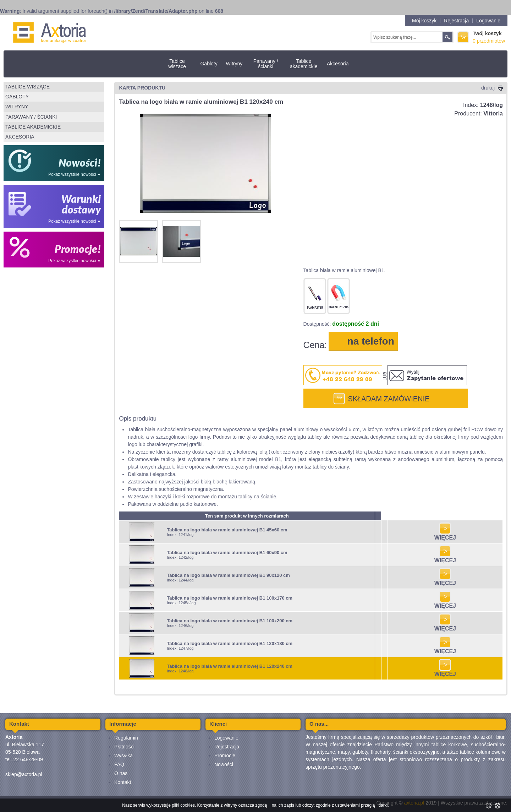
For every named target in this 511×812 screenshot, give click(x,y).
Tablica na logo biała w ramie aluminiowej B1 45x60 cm (227, 530)
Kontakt (123, 782)
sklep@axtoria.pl (24, 774)
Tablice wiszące (177, 64)
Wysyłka (123, 756)
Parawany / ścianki (266, 64)
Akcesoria (338, 64)
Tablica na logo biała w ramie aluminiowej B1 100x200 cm (230, 621)
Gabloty (209, 64)
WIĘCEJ (445, 535)
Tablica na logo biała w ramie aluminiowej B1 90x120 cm (228, 575)
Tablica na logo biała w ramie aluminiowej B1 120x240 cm (230, 666)
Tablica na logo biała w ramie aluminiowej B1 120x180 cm (230, 643)
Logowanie (488, 21)
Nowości (224, 764)
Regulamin (126, 738)
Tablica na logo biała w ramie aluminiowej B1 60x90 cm (227, 553)
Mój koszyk (424, 21)
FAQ (119, 764)
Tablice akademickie (304, 64)
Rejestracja (456, 21)
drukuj (492, 88)
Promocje (225, 756)
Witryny (234, 64)
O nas (121, 773)
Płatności (124, 747)
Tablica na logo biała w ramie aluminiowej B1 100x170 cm (230, 598)
